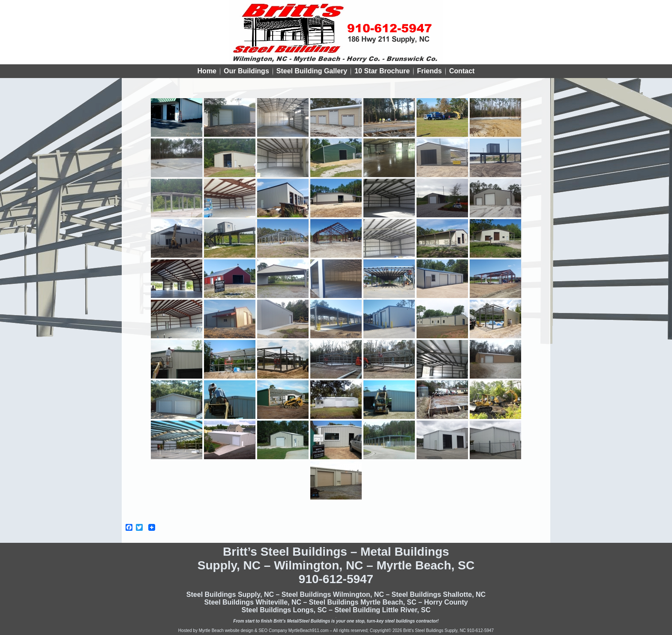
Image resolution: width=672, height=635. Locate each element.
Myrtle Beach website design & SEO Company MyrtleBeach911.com (264, 630)
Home (207, 71)
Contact (462, 71)
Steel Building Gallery (312, 71)
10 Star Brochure (382, 71)
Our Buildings (246, 71)
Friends (429, 71)
